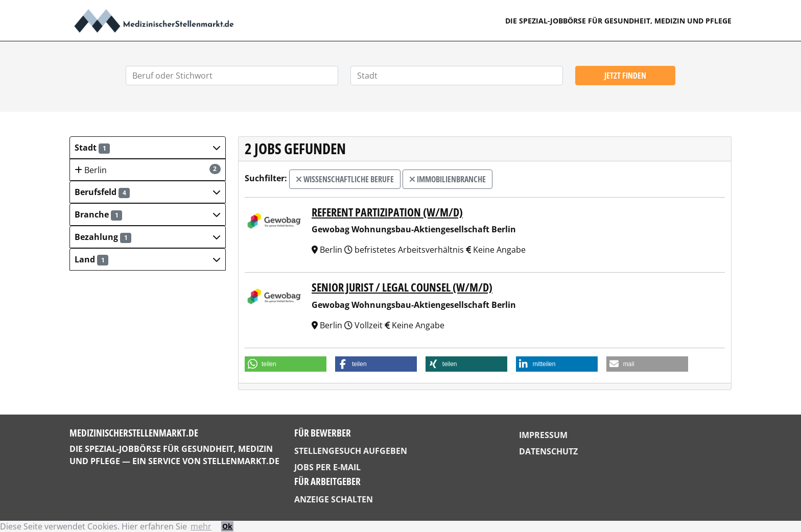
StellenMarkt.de (241, 461)
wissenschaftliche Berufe (345, 179)
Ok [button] (227, 526)
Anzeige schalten (334, 499)
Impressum (543, 435)
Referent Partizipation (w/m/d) (387, 212)
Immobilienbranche (447, 179)
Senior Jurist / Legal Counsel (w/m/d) (402, 287)
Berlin (148, 170)
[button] (148, 148)
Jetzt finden (625, 76)
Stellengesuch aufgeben (351, 451)
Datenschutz (548, 451)
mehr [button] (201, 526)
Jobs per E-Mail (327, 467)
